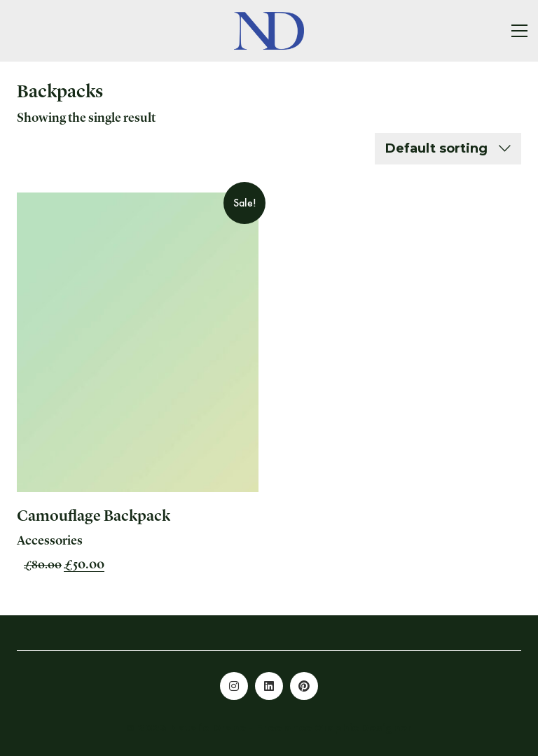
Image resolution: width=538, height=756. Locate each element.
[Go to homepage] (269, 31)
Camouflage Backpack (94, 517)
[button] (519, 31)
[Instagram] (234, 686)
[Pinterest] (304, 686)
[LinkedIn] (269, 686)
